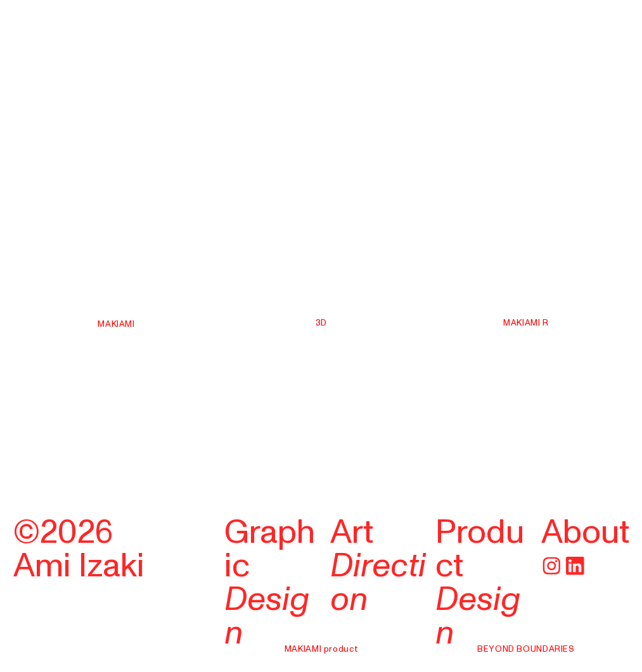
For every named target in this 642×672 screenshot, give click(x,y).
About (585, 532)
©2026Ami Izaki (79, 549)
